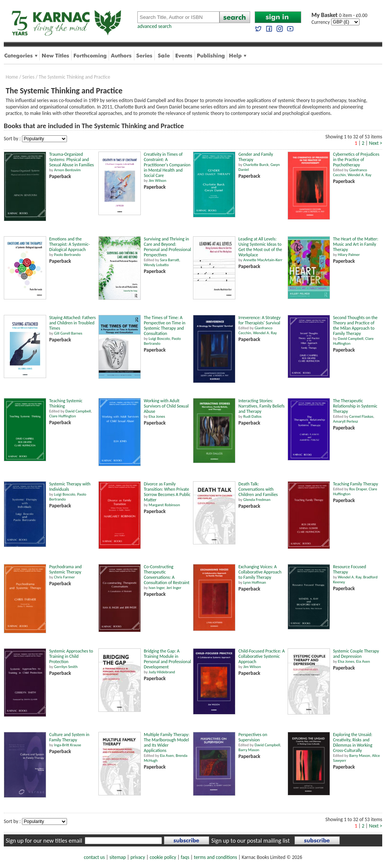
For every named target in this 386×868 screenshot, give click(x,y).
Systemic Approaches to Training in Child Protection (71, 656)
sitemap (118, 857)
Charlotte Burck (256, 165)
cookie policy (163, 857)
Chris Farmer (65, 577)
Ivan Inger (157, 588)
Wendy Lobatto (156, 265)
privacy (138, 857)
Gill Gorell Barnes (68, 333)
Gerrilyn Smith (66, 667)
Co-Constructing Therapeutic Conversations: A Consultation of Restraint (167, 575)
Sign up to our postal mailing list (250, 841)
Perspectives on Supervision (253, 737)
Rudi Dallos (252, 416)
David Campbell (351, 339)
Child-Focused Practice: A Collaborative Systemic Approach (261, 656)
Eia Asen (363, 661)
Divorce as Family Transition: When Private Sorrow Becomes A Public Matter (167, 492)
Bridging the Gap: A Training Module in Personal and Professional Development (167, 659)
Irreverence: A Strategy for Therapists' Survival (259, 320)
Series (28, 77)
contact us (94, 857)
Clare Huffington (63, 416)
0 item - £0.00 (339, 15)
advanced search (154, 26)
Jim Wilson (158, 181)
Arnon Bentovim (68, 170)
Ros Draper (358, 489)
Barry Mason (249, 750)
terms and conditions (215, 857)
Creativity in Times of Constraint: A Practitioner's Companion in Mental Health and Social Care (167, 165)
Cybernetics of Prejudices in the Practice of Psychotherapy (356, 160)
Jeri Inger (174, 588)
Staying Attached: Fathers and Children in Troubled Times (72, 323)
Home (12, 77)
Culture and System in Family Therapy (69, 737)
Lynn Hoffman (255, 582)
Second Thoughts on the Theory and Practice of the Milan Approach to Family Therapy (355, 325)
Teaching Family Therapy (356, 484)
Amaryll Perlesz (346, 421)
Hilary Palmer (349, 255)
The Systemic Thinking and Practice (74, 77)
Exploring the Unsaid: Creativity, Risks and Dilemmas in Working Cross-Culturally (353, 742)
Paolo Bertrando (67, 255)
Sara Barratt (170, 260)
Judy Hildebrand (162, 672)
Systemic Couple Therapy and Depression (356, 654)
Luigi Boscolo (159, 339)
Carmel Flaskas (361, 416)
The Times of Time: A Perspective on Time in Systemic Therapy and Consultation (165, 325)
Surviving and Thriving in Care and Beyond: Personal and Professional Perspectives (167, 247)
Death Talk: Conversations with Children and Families (258, 489)
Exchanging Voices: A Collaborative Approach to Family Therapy (260, 572)
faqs (185, 857)
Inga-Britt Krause (68, 745)
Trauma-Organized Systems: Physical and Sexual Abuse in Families (72, 160)
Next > (376, 143)
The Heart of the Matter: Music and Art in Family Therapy (356, 244)
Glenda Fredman (257, 500)
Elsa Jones (157, 416)
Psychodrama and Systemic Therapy (65, 569)
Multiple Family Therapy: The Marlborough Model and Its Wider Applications (167, 742)
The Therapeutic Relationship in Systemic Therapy (355, 406)
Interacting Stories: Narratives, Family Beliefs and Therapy (261, 406)
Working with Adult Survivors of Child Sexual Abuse (166, 406)
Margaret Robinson (164, 505)
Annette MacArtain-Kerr (263, 260)
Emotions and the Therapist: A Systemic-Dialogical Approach (69, 244)
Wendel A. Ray (360, 175)
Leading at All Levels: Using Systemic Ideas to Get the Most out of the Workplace (260, 247)
